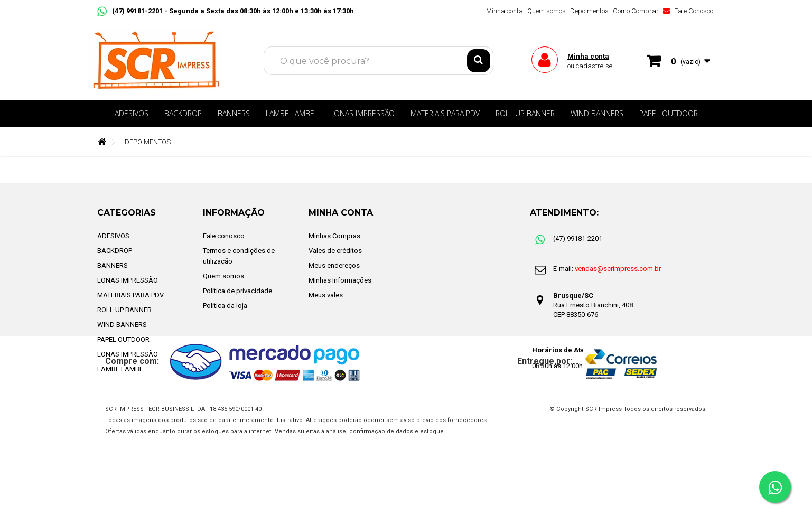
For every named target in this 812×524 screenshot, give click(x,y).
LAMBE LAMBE (290, 113)
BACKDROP (183, 113)
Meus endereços (334, 265)
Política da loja (225, 306)
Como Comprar (636, 11)
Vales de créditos (335, 251)
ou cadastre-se (590, 66)
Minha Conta (341, 213)
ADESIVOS (132, 113)
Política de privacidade (237, 291)
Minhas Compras (334, 236)
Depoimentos (589, 11)
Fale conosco (224, 236)
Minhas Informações (340, 280)
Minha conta (505, 11)
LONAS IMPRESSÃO (362, 113)
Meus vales (326, 295)
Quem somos (547, 11)
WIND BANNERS (597, 113)
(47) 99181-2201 (131, 11)
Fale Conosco (688, 11)
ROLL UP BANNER (525, 113)
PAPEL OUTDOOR (669, 113)
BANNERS (234, 113)
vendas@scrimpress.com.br (618, 269)
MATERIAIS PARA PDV (445, 113)
